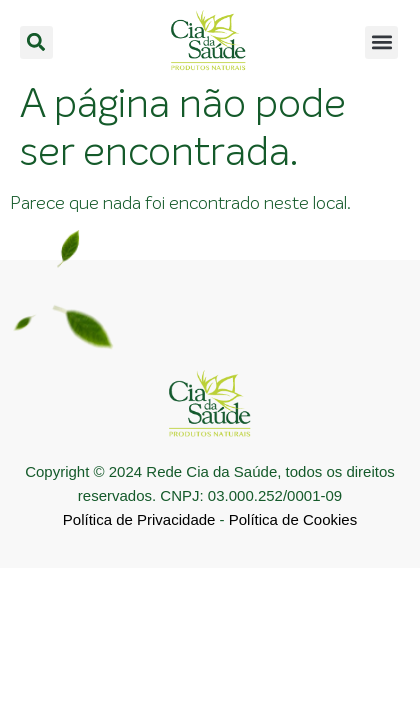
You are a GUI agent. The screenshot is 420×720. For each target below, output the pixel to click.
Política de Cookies (293, 518)
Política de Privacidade (139, 518)
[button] (36, 42)
